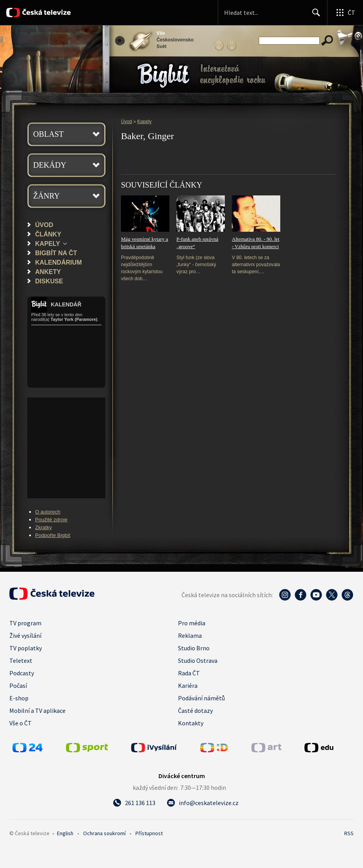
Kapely (48, 243)
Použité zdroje (51, 520)
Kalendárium (59, 262)
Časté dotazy (195, 711)
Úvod (44, 225)
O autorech (48, 512)
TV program (25, 623)
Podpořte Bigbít (53, 535)
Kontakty (191, 723)
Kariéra (188, 685)
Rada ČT (189, 673)
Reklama (190, 635)
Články (48, 234)
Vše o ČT (20, 723)
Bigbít (163, 76)
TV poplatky (26, 648)
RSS (349, 833)
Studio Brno (194, 648)
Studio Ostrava (198, 660)
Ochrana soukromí (104, 833)
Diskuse (49, 281)
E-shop (19, 698)
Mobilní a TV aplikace (37, 711)
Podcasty (22, 673)
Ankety (48, 272)
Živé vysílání (25, 635)
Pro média (192, 623)
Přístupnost (149, 833)
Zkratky (44, 527)
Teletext (21, 660)
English (65, 833)
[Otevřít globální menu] (345, 13)
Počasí (18, 685)
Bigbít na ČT (56, 253)
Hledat (314, 16)
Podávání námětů (201, 698)
